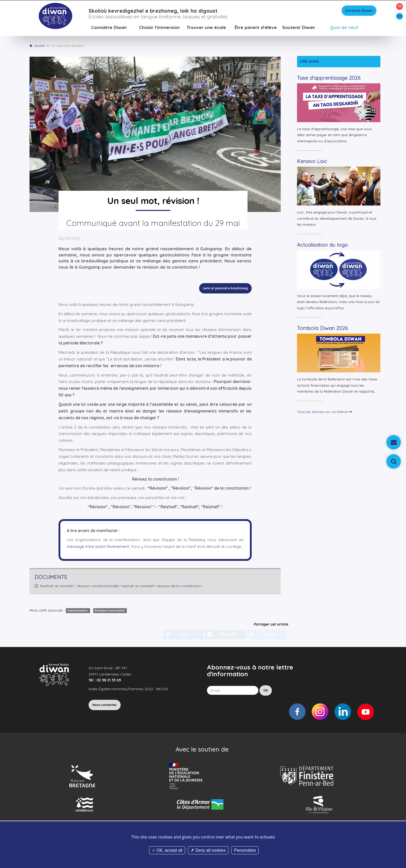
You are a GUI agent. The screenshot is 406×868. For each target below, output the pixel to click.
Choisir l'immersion (159, 30)
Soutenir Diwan (299, 30)
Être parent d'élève (256, 30)
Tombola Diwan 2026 (322, 330)
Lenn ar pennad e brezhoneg (225, 290)
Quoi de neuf (344, 30)
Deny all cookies (208, 850)
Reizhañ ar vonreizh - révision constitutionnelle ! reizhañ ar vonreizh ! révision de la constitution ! (121, 588)
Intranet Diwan (359, 13)
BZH (400, 16)
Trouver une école (206, 30)
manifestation (78, 613)
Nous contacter (105, 707)
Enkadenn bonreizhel (110, 613)
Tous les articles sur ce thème (325, 414)
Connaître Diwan (109, 30)
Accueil (40, 48)
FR (400, 6)
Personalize (245, 850)
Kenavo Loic (312, 163)
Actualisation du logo (322, 247)
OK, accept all (167, 850)
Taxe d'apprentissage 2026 (329, 80)
